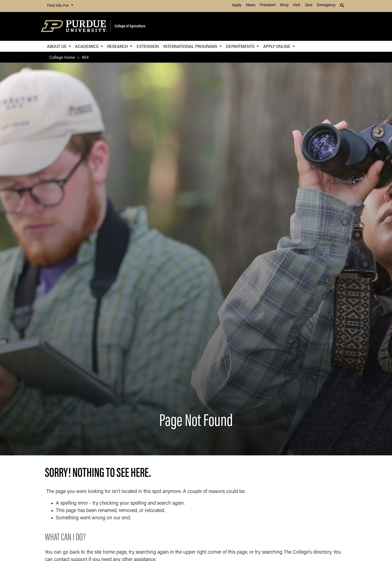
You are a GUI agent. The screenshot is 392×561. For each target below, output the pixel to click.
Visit (296, 5)
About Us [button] (57, 46)
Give (309, 5)
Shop (284, 5)
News (251, 5)
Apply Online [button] (277, 46)
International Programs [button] (191, 46)
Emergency (326, 5)
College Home (62, 57)
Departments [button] (241, 46)
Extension (148, 46)
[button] (342, 6)
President (268, 5)
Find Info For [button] (59, 6)
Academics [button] (87, 46)
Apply (237, 5)
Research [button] (118, 46)
